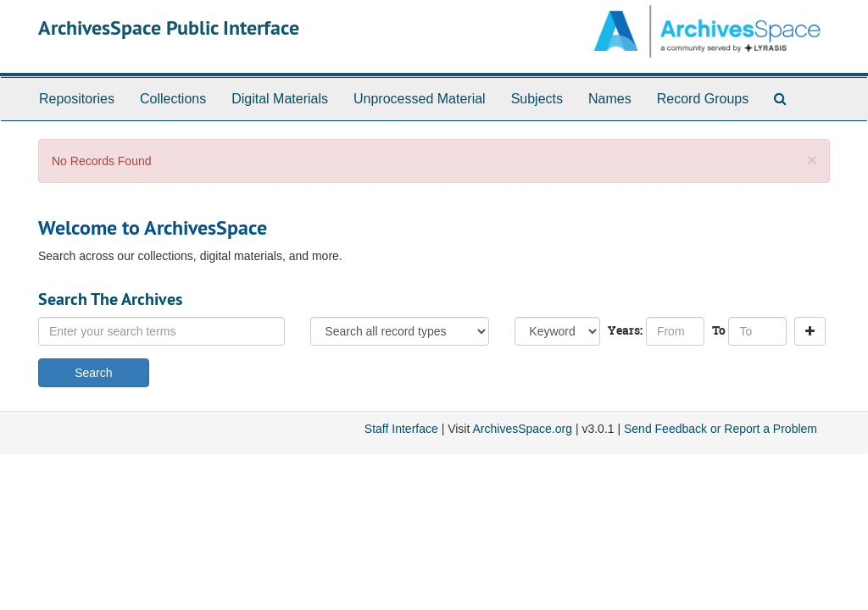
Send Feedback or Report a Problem (721, 429)
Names (610, 99)
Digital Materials (280, 99)
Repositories (77, 99)
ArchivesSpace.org (522, 429)
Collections (173, 99)
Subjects (537, 99)
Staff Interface (401, 429)
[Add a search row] (810, 331)
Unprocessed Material (420, 99)
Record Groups (703, 99)
